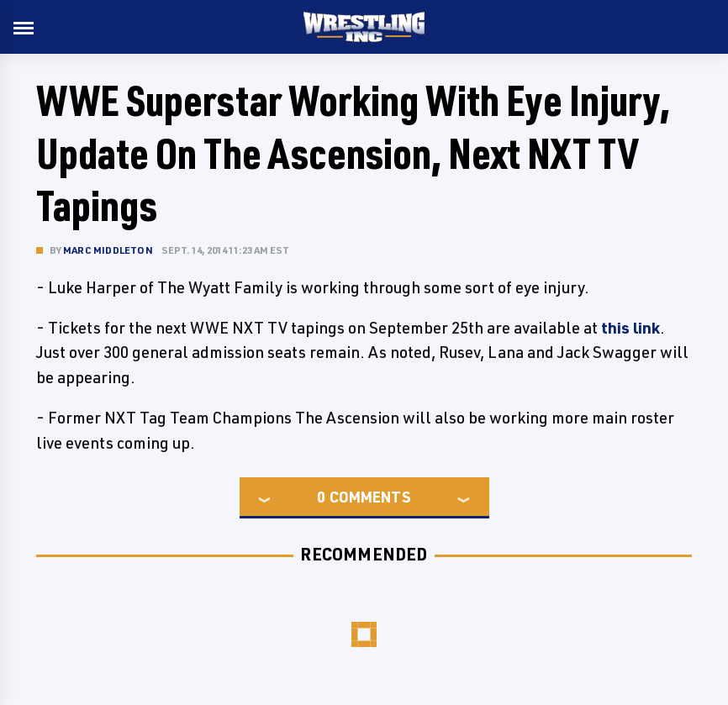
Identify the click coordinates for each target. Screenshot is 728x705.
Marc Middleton (108, 250)
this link (630, 328)
